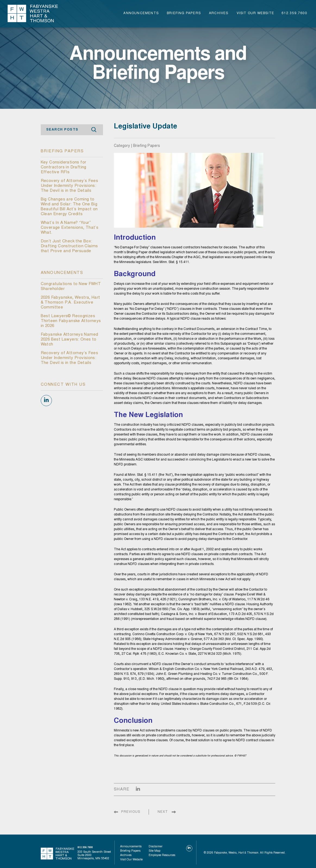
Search (94, 130)
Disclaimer (156, 847)
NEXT (163, 812)
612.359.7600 (294, 13)
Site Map (154, 851)
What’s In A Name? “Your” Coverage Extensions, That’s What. (70, 228)
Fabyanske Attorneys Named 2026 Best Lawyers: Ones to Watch (70, 340)
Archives (219, 13)
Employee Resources (162, 855)
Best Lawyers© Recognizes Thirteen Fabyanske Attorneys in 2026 (71, 321)
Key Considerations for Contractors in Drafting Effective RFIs (64, 167)
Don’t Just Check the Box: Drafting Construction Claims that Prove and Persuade (69, 246)
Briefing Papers (184, 13)
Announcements (141, 13)
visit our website (255, 13)
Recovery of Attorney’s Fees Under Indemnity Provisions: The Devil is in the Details (70, 186)
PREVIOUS (131, 812)
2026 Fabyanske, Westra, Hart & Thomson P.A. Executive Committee (71, 303)
